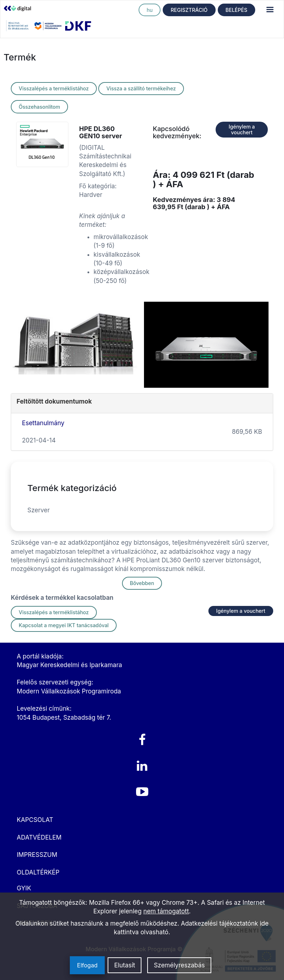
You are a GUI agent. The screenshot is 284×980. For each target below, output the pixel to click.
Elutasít (125, 965)
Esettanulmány (43, 423)
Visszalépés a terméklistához (54, 88)
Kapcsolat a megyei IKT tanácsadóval (64, 625)
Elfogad (87, 965)
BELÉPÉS (236, 10)
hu (150, 10)
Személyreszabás (179, 965)
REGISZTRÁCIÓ (189, 10)
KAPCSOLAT (35, 820)
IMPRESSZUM (37, 855)
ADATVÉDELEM (39, 837)
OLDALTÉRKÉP (38, 872)
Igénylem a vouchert (242, 129)
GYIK (24, 888)
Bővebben (142, 583)
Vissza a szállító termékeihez (141, 88)
